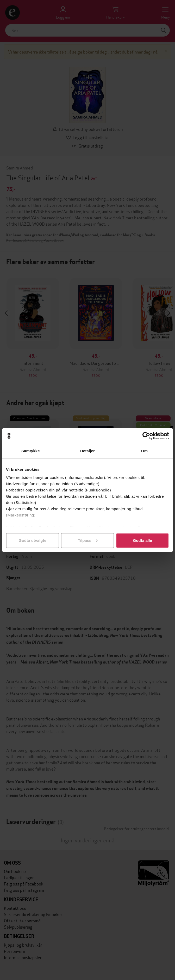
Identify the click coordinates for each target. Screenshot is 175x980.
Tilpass (88, 540)
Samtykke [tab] (31, 451)
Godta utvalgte (33, 540)
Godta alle (142, 540)
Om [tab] (144, 451)
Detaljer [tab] (87, 451)
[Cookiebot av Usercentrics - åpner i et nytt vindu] (146, 436)
